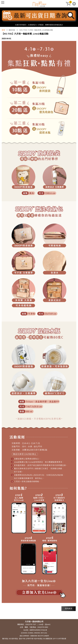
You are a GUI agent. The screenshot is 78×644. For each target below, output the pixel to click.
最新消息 (12, 30)
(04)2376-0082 (43, 627)
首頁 (3, 30)
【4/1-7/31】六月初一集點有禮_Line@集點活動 (36, 30)
